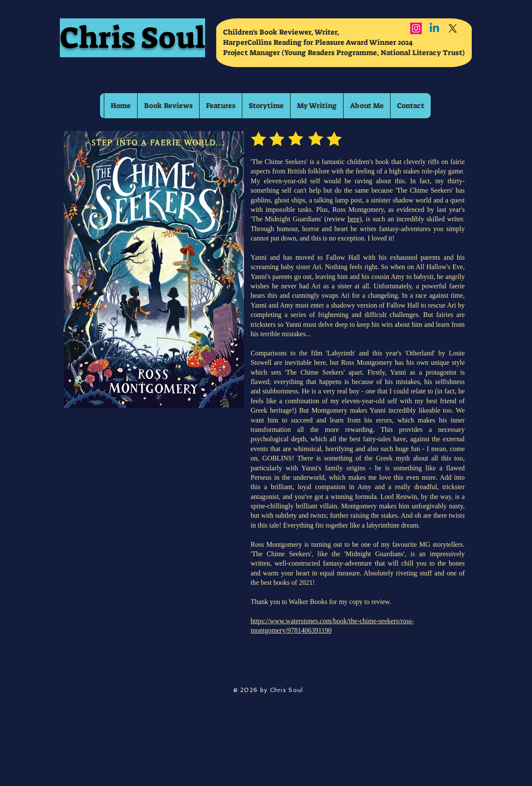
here (353, 219)
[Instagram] (416, 28)
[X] (453, 28)
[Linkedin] (434, 28)
